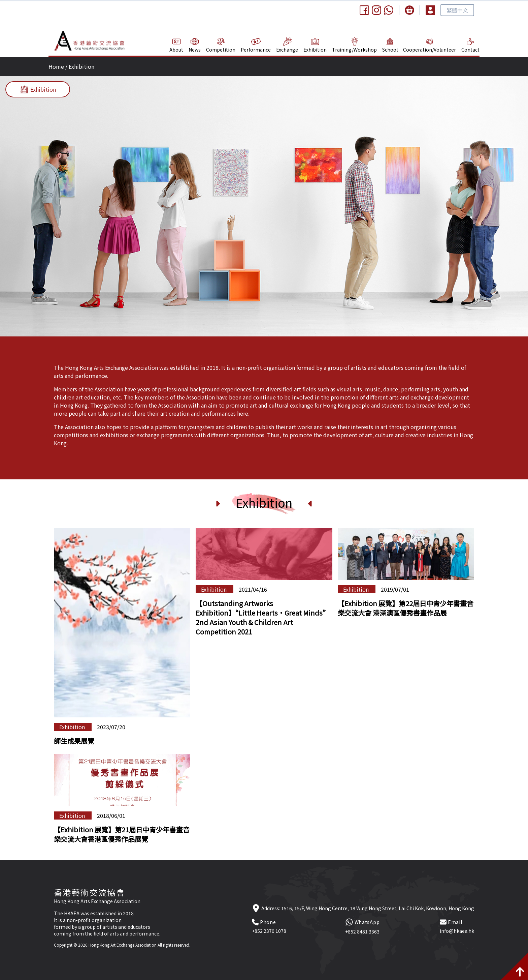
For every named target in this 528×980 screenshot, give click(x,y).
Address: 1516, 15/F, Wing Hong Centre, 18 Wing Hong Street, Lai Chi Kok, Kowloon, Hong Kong (368, 908)
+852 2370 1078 (269, 931)
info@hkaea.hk (457, 931)
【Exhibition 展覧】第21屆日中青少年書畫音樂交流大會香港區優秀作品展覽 (122, 834)
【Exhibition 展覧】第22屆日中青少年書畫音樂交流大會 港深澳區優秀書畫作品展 (406, 608)
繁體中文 (457, 10)
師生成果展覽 (74, 741)
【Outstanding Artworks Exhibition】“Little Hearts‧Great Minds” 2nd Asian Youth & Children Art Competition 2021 (262, 617)
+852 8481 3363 (362, 931)
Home (56, 66)
